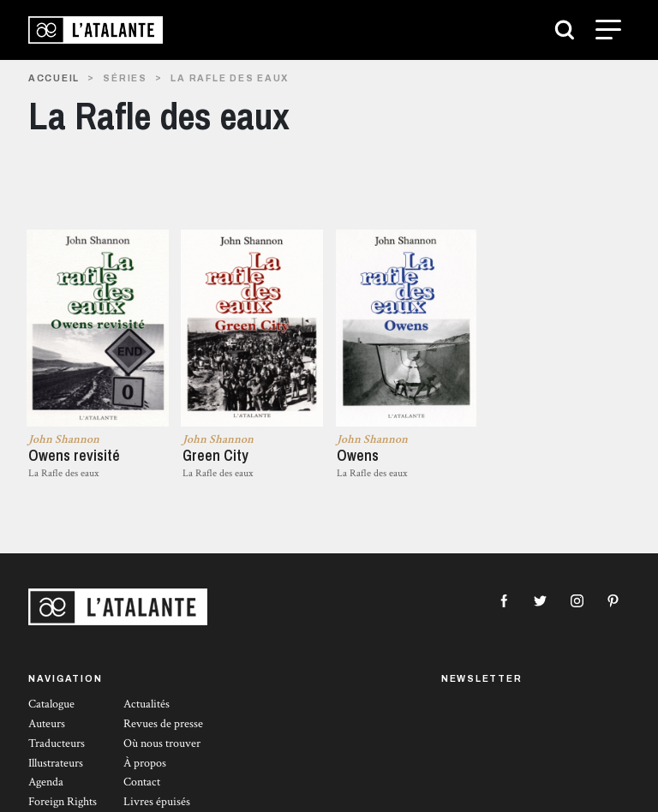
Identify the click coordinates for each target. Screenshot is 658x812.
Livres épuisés (157, 802)
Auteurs (47, 724)
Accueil (54, 78)
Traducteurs (57, 743)
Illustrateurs (56, 763)
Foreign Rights (63, 802)
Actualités (147, 704)
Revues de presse (163, 724)
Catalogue (51, 704)
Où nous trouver (162, 743)
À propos (145, 763)
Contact (142, 782)
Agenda (46, 782)
